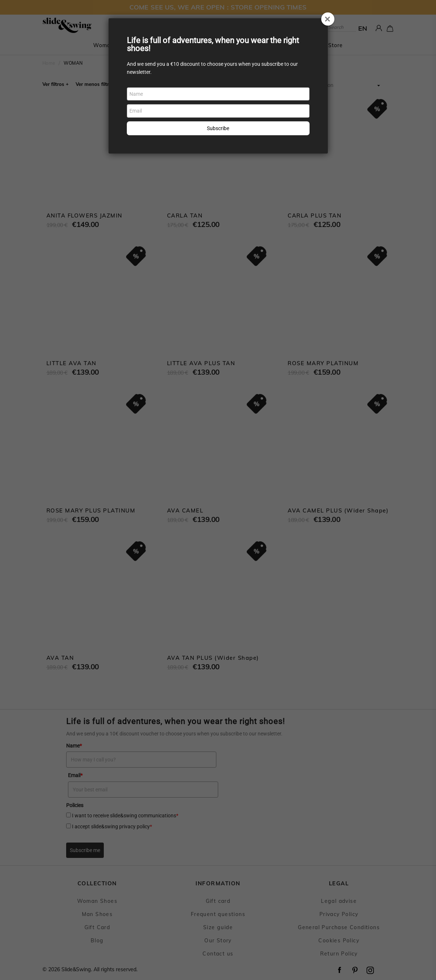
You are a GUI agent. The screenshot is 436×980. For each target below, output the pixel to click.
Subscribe (218, 128)
